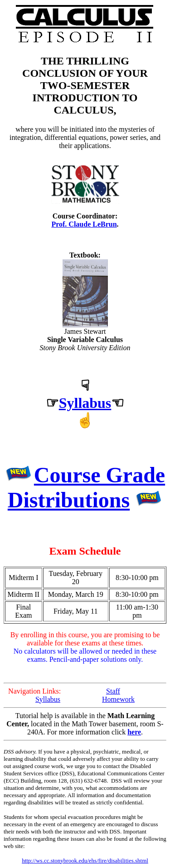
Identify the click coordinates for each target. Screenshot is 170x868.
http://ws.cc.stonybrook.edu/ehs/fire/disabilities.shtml (85, 861)
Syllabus (85, 403)
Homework (118, 699)
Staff (113, 691)
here (134, 732)
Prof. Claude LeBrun (84, 224)
